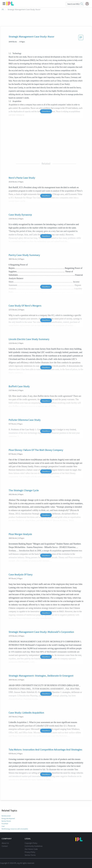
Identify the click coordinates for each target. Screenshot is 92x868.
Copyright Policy (31, 843)
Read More (46, 196)
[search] (82, 4)
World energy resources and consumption (15, 829)
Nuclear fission (6, 821)
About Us (5, 843)
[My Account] (88, 4)
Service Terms (30, 855)
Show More (46, 111)
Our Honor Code (31, 849)
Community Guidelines (34, 846)
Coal (3, 826)
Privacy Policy (30, 852)
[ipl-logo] (10, 5)
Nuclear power (6, 816)
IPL (3, 10)
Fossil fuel (5, 824)
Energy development (8, 818)
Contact (5, 846)
